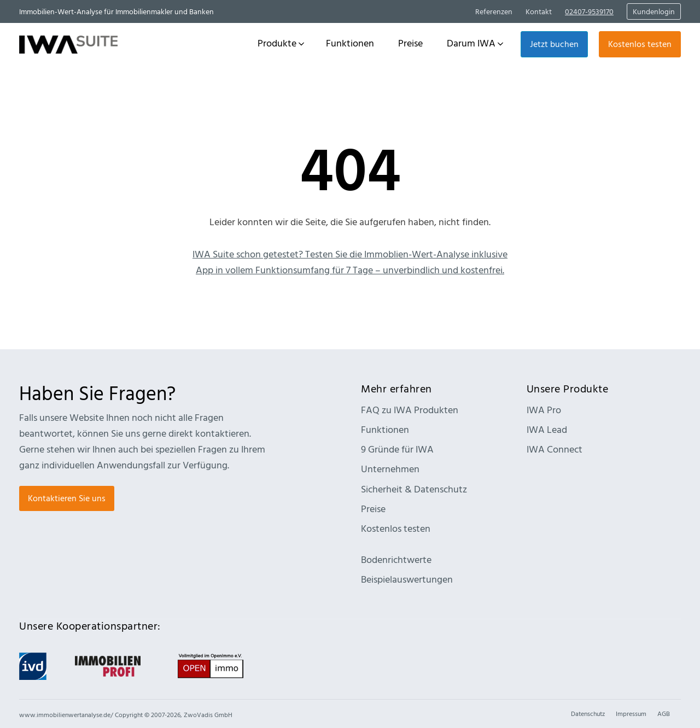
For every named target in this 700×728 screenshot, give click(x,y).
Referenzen (494, 11)
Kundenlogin (654, 11)
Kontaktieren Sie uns (67, 498)
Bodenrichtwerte (396, 559)
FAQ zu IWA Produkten (410, 410)
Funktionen (385, 429)
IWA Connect (555, 449)
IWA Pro (544, 410)
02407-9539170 (589, 11)
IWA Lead (547, 429)
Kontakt (539, 11)
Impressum (631, 713)
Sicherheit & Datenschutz (414, 489)
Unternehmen (390, 469)
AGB (664, 713)
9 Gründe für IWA (397, 449)
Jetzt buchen (554, 44)
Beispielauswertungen (407, 579)
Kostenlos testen (640, 44)
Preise (373, 509)
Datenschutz (588, 713)
